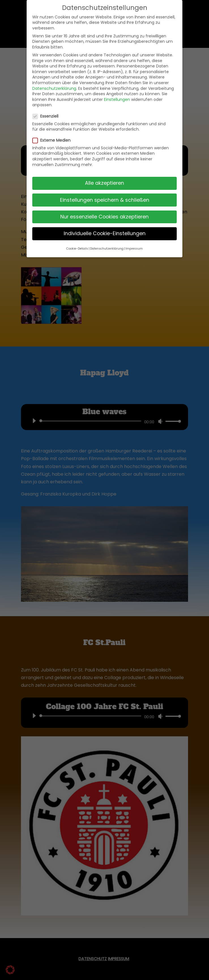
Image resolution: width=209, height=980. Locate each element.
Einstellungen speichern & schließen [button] (105, 200)
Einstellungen (117, 99)
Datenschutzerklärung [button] (107, 249)
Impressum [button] (134, 249)
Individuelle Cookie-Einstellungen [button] (105, 233)
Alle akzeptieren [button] (104, 183)
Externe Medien (54, 140)
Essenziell (48, 116)
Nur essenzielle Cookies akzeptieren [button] (104, 217)
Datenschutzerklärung (54, 88)
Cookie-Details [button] (77, 249)
